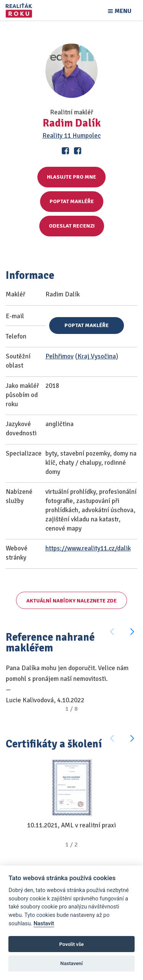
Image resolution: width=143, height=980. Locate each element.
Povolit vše (71, 944)
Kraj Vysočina (97, 356)
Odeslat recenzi (72, 226)
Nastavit (44, 924)
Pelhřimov (59, 356)
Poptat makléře (72, 201)
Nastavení (71, 963)
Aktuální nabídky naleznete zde (71, 601)
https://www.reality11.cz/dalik (88, 548)
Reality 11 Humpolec (71, 136)
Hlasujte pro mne (71, 177)
